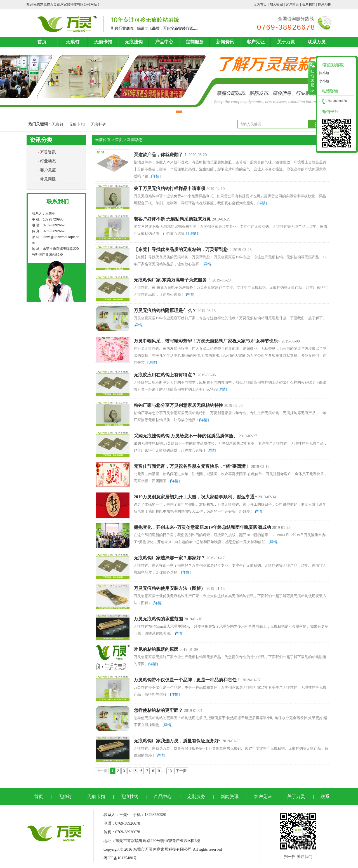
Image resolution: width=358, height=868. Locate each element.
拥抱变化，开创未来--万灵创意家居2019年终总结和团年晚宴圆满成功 (202, 527)
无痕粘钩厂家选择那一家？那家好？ (169, 558)
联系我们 (308, 4)
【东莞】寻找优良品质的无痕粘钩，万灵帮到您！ (183, 249)
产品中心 (164, 42)
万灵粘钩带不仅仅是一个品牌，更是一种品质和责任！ (187, 680)
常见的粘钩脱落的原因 (156, 649)
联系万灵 (317, 42)
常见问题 (48, 179)
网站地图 (325, 4)
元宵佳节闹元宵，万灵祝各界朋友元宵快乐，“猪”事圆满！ (192, 466)
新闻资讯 (225, 42)
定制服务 (195, 42)
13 (170, 771)
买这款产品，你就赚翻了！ (161, 155)
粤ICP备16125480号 (120, 858)
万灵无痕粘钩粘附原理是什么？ (165, 310)
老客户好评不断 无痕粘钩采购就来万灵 (172, 219)
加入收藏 (276, 4)
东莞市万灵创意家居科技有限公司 (65, 4)
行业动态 (48, 161)
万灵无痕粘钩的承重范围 (158, 619)
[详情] (156, 176)
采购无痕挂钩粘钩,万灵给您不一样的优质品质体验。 (186, 436)
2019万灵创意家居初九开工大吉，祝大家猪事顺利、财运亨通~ (195, 497)
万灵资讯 (48, 152)
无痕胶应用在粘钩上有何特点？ (165, 375)
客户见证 (256, 42)
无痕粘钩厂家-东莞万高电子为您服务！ (172, 280)
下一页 (181, 771)
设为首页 (260, 4)
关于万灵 (286, 42)
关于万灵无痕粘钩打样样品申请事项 (169, 188)
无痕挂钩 (134, 42)
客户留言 (292, 4)
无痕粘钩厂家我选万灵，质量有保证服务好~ (177, 741)
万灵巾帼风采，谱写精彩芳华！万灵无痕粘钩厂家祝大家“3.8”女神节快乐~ (207, 341)
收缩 (312, 78)
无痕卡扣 (103, 42)
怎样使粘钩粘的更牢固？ (158, 710)
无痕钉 (73, 42)
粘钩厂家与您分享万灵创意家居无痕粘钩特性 (178, 405)
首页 (42, 42)
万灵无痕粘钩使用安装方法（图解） (169, 588)
